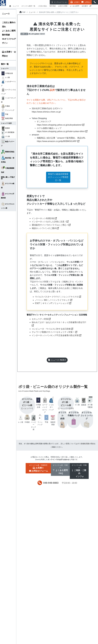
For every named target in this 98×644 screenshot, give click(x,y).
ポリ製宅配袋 (8, 132)
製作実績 (53, 6)
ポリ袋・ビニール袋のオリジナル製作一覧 (56, 389)
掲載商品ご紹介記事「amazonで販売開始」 (57, 138)
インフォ (59, 2)
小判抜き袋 (7, 73)
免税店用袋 (7, 118)
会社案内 (85, 6)
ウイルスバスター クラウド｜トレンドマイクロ (58, 297)
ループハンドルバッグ (8, 91)
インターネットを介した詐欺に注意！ (50, 222)
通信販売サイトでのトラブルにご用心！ (51, 225)
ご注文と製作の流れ (9, 25)
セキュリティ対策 (41, 319)
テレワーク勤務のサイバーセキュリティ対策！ (54, 332)
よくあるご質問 (9, 31)
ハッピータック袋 (8, 99)
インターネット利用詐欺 (44, 218)
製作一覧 (5, 64)
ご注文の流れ (42, 6)
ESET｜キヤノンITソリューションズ (53, 303)
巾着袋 (5, 106)
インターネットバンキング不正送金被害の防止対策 (57, 335)
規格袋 (5, 128)
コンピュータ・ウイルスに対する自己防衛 (52, 329)
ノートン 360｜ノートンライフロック (54, 300)
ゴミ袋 (5, 136)
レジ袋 (5, 77)
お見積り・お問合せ (9, 54)
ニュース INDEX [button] (57, 360)
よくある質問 (75, 6)
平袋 (5, 114)
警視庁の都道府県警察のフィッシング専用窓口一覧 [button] (58, 177)
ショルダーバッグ (8, 83)
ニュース (16, 6)
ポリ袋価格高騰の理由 (86, 444)
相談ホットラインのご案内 (45, 228)
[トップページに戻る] (22, 12)
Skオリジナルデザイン (9, 41)
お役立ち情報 (63, 6)
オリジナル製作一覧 (28, 6)
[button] (95, 2)
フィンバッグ (8, 110)
